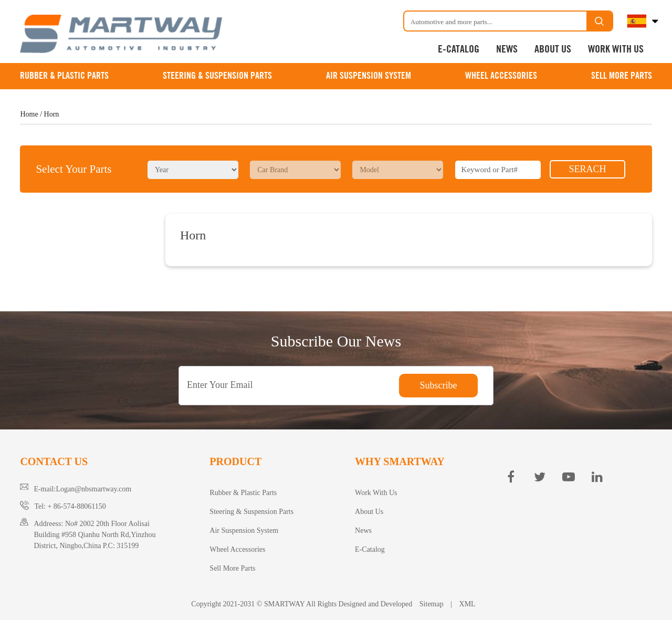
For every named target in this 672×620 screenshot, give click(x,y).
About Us (553, 50)
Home (29, 114)
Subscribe (439, 385)
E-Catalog (459, 50)
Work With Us (616, 50)
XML (468, 604)
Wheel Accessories (501, 76)
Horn (52, 114)
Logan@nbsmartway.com (93, 489)
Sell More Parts (622, 76)
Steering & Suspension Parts (217, 76)
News (507, 50)
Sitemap (431, 604)
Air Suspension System (369, 76)
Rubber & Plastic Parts (64, 76)
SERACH (587, 169)
